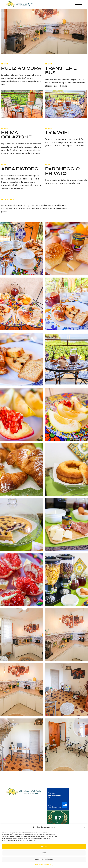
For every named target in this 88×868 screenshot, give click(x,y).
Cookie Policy (38, 865)
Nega (44, 853)
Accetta (44, 847)
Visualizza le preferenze (44, 859)
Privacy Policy (48, 865)
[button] (85, 827)
